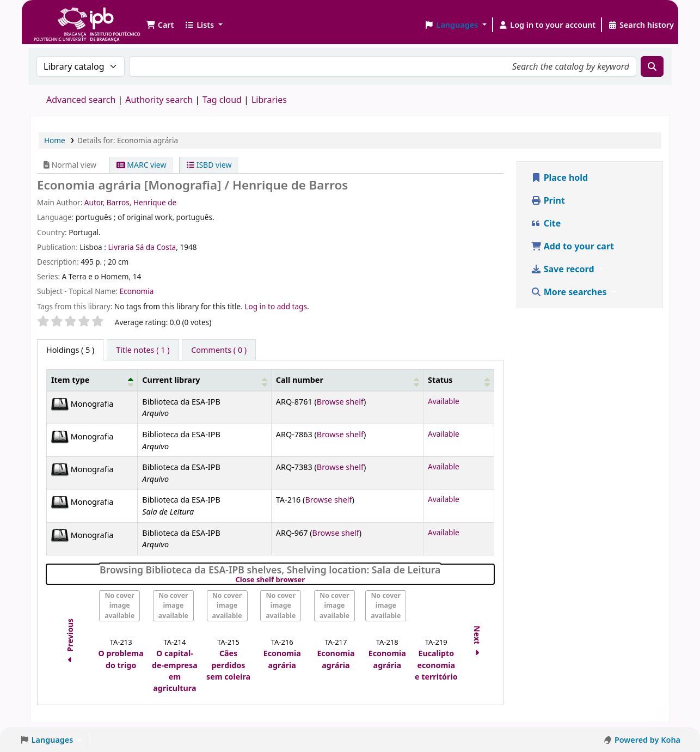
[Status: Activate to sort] (458, 380)
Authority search (159, 100)
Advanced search (81, 100)
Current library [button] (171, 380)
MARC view (142, 165)
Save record (564, 269)
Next (478, 642)
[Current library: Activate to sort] (204, 380)
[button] (160, 25)
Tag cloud (222, 100)
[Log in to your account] (547, 25)
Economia (137, 291)
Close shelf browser (307, 580)
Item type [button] (70, 380)
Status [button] (440, 380)
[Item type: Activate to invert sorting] (92, 380)
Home (55, 140)
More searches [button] (570, 292)
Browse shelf (340, 402)
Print (548, 200)
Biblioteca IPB (60, 16)
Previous (70, 642)
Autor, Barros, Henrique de (130, 202)
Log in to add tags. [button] (277, 306)
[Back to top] (667, 719)
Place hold (560, 178)
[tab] (143, 350)
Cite (546, 223)
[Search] (652, 66)
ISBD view (209, 165)
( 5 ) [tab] (70, 350)
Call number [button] (300, 380)
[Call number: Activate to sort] (347, 380)
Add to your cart (573, 246)
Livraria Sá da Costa (142, 247)
